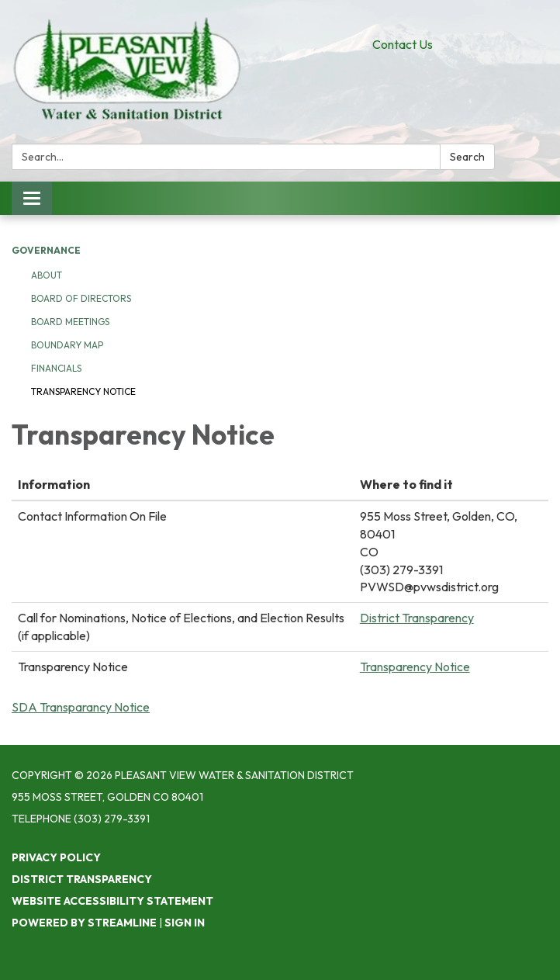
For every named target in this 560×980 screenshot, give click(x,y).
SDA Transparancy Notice (81, 707)
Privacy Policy (56, 857)
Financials (56, 368)
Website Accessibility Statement (112, 901)
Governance (46, 250)
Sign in (185, 923)
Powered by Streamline (84, 923)
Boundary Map (67, 345)
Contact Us (403, 44)
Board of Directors (81, 298)
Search (467, 157)
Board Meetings (70, 322)
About (47, 275)
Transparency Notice (83, 391)
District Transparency (417, 618)
